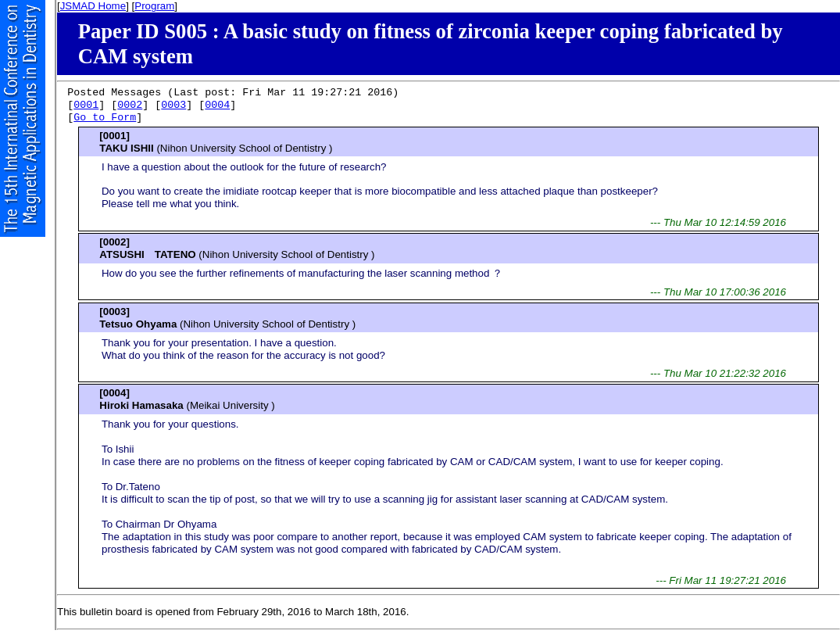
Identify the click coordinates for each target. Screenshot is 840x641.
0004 (217, 106)
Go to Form (105, 118)
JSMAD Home (93, 6)
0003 (173, 106)
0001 (86, 106)
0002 (130, 106)
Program (154, 6)
